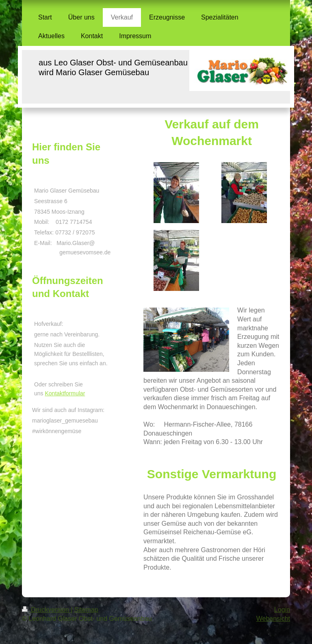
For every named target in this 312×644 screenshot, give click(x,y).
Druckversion (46, 610)
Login (282, 610)
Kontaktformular (65, 393)
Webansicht (273, 619)
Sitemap (86, 610)
